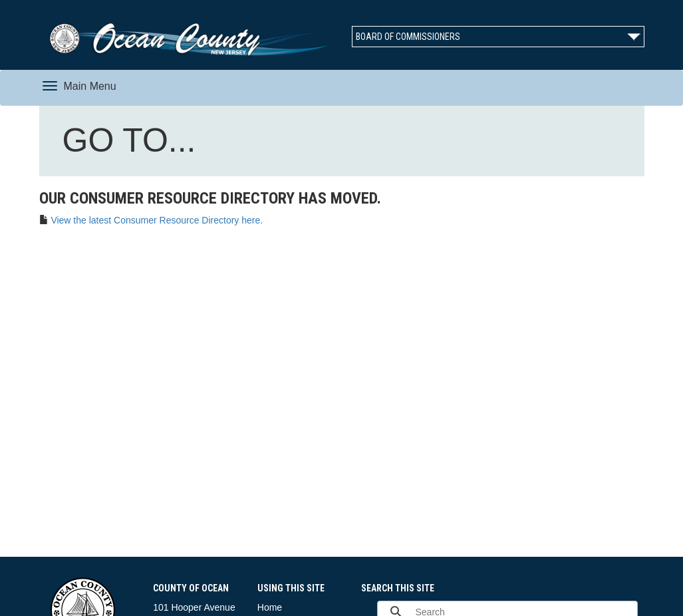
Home (270, 607)
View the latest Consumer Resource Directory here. (157, 220)
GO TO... (132, 143)
